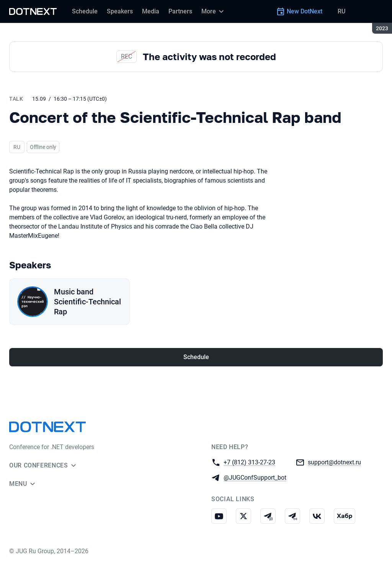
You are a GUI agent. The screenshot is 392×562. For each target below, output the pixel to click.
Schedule (196, 357)
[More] (214, 11)
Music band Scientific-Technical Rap (87, 302)
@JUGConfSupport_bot (255, 477)
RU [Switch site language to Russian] (341, 11)
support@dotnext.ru (334, 462)
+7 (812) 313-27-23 (249, 462)
